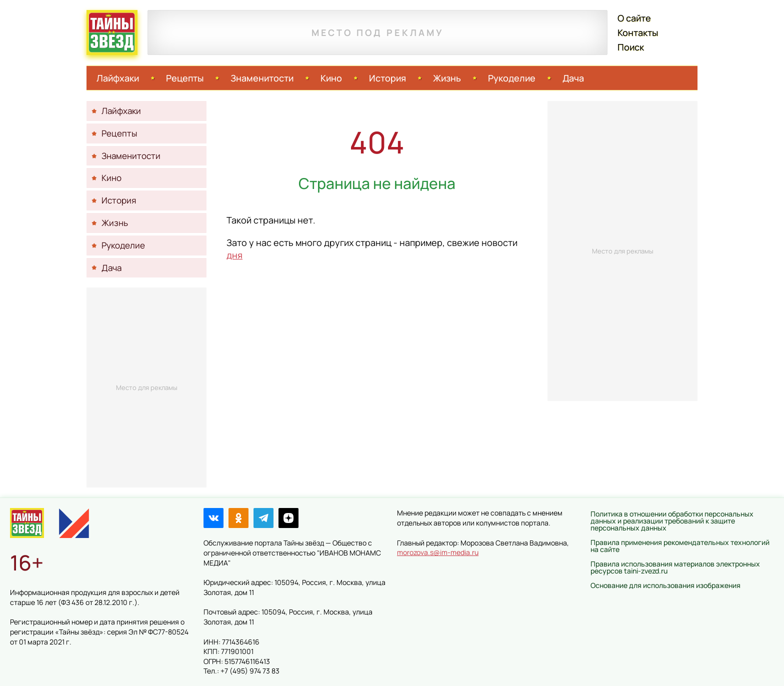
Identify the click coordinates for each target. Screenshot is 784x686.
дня (234, 255)
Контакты (638, 32)
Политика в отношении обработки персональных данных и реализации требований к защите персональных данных (672, 521)
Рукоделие (512, 78)
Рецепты (185, 78)
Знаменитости (262, 78)
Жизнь (447, 78)
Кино (331, 78)
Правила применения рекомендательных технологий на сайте (680, 546)
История (387, 78)
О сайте (634, 18)
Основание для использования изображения (665, 585)
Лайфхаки (118, 78)
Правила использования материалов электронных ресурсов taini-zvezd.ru (675, 567)
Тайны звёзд (112, 32)
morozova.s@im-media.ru (438, 552)
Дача (573, 78)
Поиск (631, 47)
